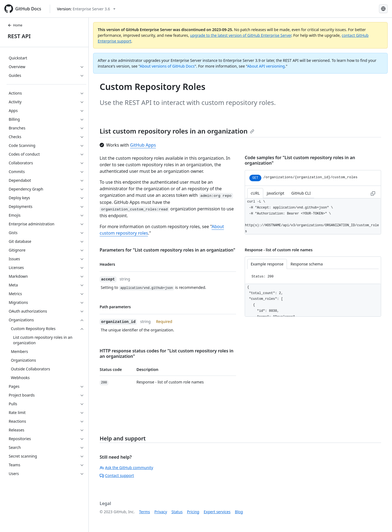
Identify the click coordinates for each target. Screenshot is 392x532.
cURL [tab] (255, 193)
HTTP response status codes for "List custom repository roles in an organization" (167, 353)
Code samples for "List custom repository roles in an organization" (300, 160)
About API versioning (266, 66)
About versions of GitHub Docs (167, 66)
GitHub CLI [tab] (301, 193)
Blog (239, 512)
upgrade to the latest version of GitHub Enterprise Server (241, 35)
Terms (145, 512)
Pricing (193, 512)
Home (15, 25)
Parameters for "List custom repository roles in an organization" (167, 250)
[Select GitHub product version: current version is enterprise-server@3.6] (86, 9)
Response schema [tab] (307, 264)
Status (177, 512)
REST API (19, 36)
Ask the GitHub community (126, 468)
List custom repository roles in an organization (177, 131)
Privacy (161, 512)
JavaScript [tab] (275, 193)
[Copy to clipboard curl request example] (373, 193)
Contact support (117, 475)
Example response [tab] (267, 264)
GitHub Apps (143, 145)
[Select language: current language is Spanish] (383, 9)
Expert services (217, 512)
